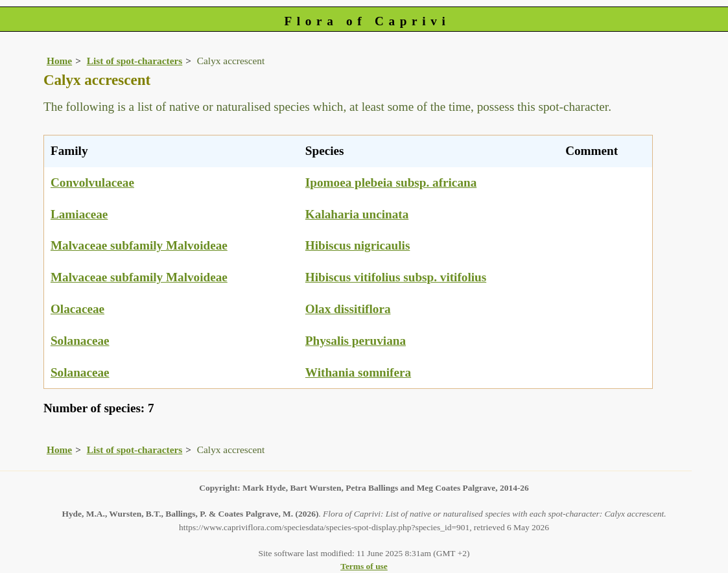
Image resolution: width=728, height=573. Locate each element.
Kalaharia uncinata (357, 214)
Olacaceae (77, 309)
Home (59, 61)
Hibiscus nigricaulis (358, 245)
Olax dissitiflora (348, 309)
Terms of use (364, 566)
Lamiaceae (79, 214)
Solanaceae (80, 341)
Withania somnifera (358, 372)
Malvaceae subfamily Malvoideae (139, 245)
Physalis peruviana (356, 341)
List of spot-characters (135, 61)
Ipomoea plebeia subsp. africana (391, 182)
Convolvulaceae (92, 182)
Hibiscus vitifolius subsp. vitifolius (396, 277)
